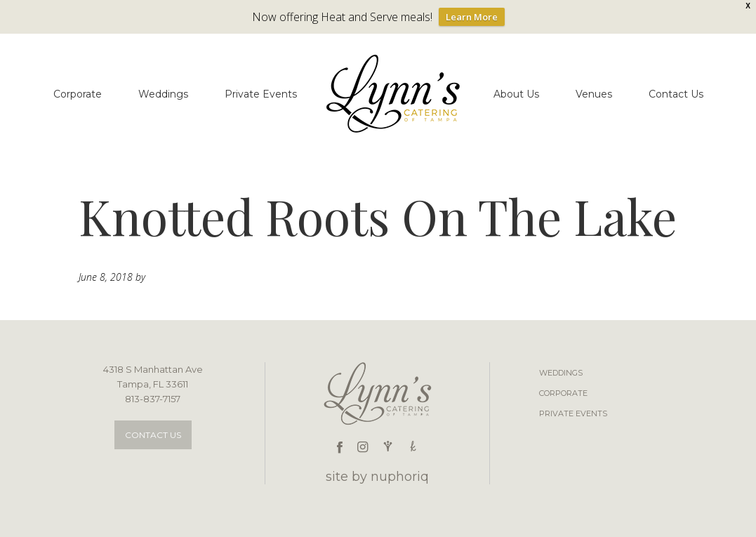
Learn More (472, 17)
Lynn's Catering (395, 94)
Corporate (563, 393)
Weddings (561, 373)
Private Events (573, 413)
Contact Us (153, 435)
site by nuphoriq (377, 477)
